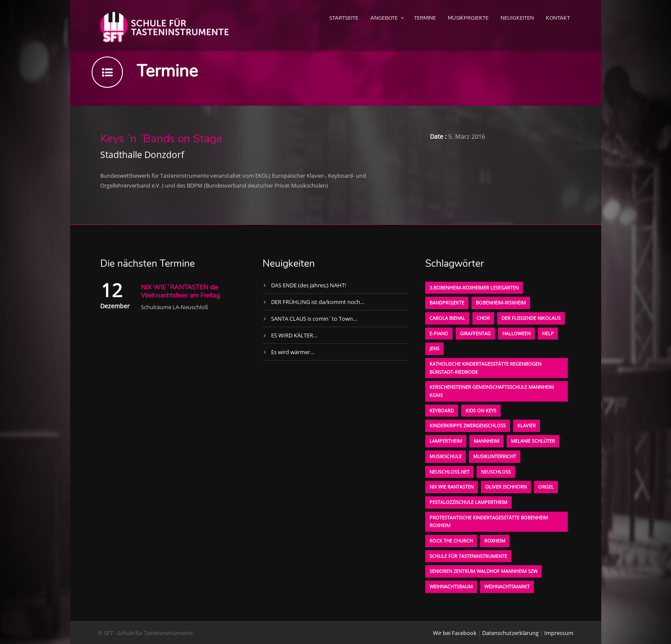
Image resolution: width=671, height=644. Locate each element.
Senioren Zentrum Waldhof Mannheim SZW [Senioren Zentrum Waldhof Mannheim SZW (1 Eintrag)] (483, 571)
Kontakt (558, 18)
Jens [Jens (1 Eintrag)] (434, 348)
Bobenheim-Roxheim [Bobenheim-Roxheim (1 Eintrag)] (501, 303)
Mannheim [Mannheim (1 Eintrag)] (486, 441)
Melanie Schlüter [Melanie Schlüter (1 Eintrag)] (533, 441)
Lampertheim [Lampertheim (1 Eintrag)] (446, 441)
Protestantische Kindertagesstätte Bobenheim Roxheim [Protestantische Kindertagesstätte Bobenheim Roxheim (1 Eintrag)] (489, 522)
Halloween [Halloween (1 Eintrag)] (516, 333)
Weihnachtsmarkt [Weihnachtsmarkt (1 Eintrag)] (507, 586)
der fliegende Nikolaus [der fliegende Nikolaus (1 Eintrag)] (531, 318)
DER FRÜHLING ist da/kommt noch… (318, 302)
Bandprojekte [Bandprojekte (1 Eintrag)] (447, 303)
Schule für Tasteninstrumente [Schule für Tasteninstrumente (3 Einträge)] (468, 556)
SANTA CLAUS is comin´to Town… (314, 319)
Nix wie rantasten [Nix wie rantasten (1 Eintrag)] (452, 487)
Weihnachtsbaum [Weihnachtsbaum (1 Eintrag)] (451, 586)
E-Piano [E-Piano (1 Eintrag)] (439, 333)
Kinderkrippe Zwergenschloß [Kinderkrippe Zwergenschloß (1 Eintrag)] (468, 425)
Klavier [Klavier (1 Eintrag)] (526, 425)
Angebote (384, 18)
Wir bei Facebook (455, 633)
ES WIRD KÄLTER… (294, 335)
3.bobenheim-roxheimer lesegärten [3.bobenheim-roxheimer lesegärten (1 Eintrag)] (474, 288)
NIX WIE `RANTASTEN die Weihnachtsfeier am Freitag (180, 292)
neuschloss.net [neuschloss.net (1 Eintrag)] (449, 472)
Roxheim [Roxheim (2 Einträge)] (495, 541)
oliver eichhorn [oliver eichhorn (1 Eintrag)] (506, 487)
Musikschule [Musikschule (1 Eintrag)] (446, 456)
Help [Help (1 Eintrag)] (548, 333)
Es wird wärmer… (293, 352)
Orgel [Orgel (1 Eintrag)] (546, 487)
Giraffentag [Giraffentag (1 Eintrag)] (475, 333)
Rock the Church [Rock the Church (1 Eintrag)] (451, 541)
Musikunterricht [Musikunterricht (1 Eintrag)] (495, 456)
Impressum (559, 633)
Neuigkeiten (517, 18)
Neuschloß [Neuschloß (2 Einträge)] (496, 472)
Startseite (344, 18)
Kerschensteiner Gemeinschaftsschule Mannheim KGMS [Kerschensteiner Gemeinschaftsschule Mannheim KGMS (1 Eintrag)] (492, 391)
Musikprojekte (468, 18)
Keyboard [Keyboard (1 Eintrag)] (442, 410)
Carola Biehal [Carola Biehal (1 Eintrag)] (447, 318)
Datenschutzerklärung (510, 633)
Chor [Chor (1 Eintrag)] (483, 318)
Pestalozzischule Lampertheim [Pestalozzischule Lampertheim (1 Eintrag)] (468, 502)
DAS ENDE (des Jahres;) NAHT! (309, 285)
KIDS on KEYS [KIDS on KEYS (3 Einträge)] (481, 410)
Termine (425, 18)
